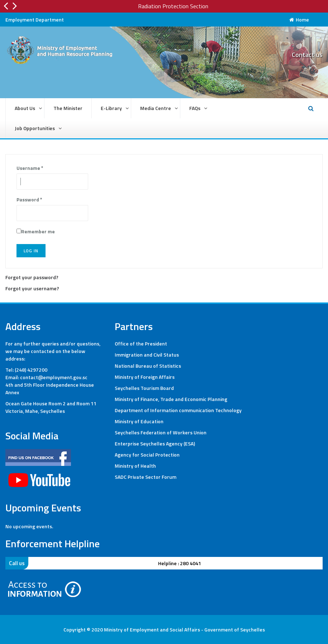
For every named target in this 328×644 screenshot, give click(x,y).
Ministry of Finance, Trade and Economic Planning (171, 399)
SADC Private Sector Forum (146, 477)
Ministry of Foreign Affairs (145, 377)
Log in (31, 251)
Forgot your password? (32, 277)
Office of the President (141, 344)
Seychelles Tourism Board (144, 388)
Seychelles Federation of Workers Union (161, 432)
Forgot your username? (32, 288)
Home (299, 20)
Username (30, 168)
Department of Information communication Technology (178, 410)
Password (29, 199)
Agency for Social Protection (147, 455)
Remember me (38, 231)
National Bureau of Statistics (148, 366)
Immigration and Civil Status (147, 355)
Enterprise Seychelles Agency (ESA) (155, 443)
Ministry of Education (139, 421)
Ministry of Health (135, 466)
